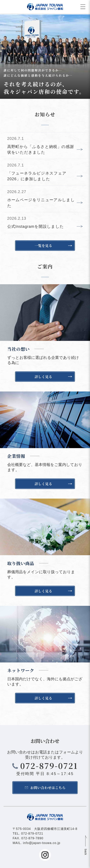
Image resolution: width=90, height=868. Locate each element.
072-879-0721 (49, 766)
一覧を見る (43, 245)
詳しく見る (43, 377)
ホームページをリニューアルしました (41, 203)
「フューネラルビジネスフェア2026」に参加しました (37, 176)
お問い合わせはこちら (48, 788)
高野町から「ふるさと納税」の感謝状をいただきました (41, 150)
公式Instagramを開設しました (36, 226)
